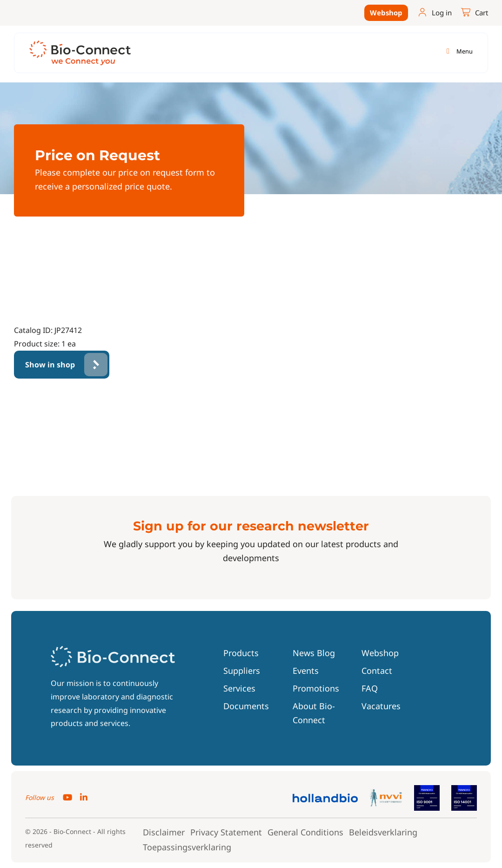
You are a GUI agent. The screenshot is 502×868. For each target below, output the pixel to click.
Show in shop (50, 365)
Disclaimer (164, 832)
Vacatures (381, 706)
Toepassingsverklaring (187, 847)
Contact (377, 671)
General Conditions (305, 832)
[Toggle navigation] (458, 51)
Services (239, 688)
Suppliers (242, 671)
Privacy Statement (226, 832)
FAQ (370, 688)
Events (306, 671)
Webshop (386, 13)
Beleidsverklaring (383, 832)
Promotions (316, 688)
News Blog (314, 653)
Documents (246, 706)
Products (241, 653)
